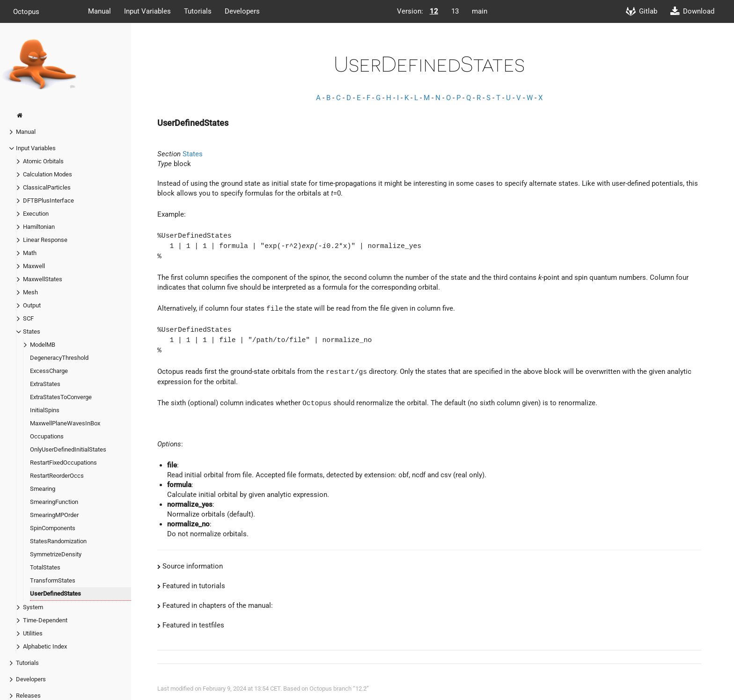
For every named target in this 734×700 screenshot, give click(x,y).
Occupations (47, 436)
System (33, 607)
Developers (242, 11)
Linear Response (45, 240)
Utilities (33, 633)
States (32, 332)
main (480, 11)
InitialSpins (45, 410)
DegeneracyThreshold (59, 358)
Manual (99, 11)
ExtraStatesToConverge (61, 397)
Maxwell (34, 266)
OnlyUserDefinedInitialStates (68, 449)
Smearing (43, 489)
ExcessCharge (49, 371)
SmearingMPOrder (54, 515)
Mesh (30, 292)
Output (32, 305)
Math (30, 253)
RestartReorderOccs (57, 476)
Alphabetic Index (45, 646)
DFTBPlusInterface (48, 201)
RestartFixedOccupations (63, 463)
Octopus (26, 11)
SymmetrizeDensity (56, 554)
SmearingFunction (54, 502)
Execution (36, 214)
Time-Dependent (45, 620)
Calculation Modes (48, 174)
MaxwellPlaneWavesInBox (65, 423)
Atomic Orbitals (43, 161)
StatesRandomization (58, 541)
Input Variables (147, 11)
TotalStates (45, 567)
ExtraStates (45, 384)
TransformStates (53, 580)
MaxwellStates (43, 279)
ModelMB (43, 345)
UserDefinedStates (55, 594)
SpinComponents (53, 528)
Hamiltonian (39, 227)
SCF (28, 318)
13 (455, 11)
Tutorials (198, 11)
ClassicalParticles (47, 187)
